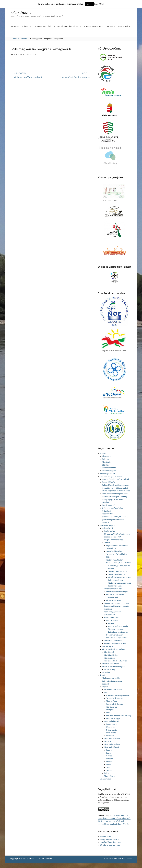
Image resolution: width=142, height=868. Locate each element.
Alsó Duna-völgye (113, 718)
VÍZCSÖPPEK (21, 13)
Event (24, 39)
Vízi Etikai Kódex (111, 655)
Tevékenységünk (109, 471)
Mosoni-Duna (112, 701)
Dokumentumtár (109, 468)
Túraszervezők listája (117, 574)
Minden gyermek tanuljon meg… (117, 603)
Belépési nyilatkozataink (112, 681)
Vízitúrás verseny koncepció (113, 667)
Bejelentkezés (105, 837)
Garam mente (112, 724)
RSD (108, 713)
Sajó (108, 767)
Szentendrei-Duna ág (115, 704)
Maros (109, 765)
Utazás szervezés (109, 505)
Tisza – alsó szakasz (112, 744)
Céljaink (105, 459)
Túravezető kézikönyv (113, 641)
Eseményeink (124, 26)
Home (16, 39)
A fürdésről (107, 511)
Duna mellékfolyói (111, 721)
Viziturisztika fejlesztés (113, 589)
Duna (106, 693)
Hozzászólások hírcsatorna (111, 842)
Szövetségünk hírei (43, 26)
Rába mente (109, 773)
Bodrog (109, 750)
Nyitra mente (111, 730)
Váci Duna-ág (111, 707)
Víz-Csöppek (109, 652)
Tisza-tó (107, 742)
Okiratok (106, 465)
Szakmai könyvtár (111, 618)
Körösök (109, 759)
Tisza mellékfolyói (111, 747)
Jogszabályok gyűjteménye (66, 26)
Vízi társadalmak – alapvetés (115, 661)
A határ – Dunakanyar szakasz (118, 695)
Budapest (110, 710)
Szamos (109, 770)
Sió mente (110, 736)
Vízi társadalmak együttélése (113, 649)
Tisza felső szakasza (112, 739)
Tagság (109, 26)
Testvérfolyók (108, 646)
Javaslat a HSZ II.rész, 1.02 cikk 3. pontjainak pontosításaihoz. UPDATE (115, 520)
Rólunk (25, 26)
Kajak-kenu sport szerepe (118, 632)
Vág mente (110, 727)
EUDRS (111, 623)
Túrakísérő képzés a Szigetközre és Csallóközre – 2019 (118, 554)
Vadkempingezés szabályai (113, 508)
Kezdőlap (15, 26)
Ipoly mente (111, 733)
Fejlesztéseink (108, 528)
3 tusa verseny (110, 669)
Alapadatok (107, 456)
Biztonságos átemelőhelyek (117, 592)
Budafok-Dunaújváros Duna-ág (119, 716)
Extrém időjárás (108, 482)
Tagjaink (106, 684)
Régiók (105, 687)
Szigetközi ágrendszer (115, 698)
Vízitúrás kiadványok (110, 664)
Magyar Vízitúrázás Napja (114, 540)
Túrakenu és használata (118, 571)
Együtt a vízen (110, 531)
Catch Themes (126, 859)
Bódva (109, 753)
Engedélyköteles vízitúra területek (116, 479)
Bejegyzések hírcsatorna (110, 839)
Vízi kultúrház (110, 658)
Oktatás (107, 543)
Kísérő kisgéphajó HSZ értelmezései (116, 491)
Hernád (109, 756)
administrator (31, 54)
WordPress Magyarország (110, 845)
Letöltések (106, 672)
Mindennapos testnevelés (116, 638)
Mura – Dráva (110, 776)
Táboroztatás (107, 514)
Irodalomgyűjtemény (115, 635)
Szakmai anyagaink (92, 26)
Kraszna (109, 762)
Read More (99, 4)
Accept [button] (89, 4)
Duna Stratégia (112, 620)
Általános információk (111, 678)
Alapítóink (106, 462)
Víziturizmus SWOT (114, 600)
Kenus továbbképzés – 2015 (115, 644)
